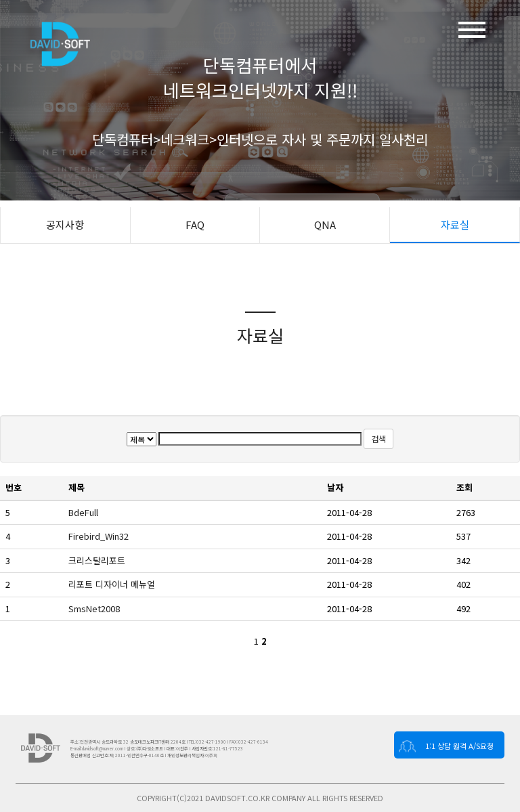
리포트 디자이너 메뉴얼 (113, 584)
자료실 (455, 225)
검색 (378, 439)
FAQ (195, 225)
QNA (325, 225)
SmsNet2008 (95, 608)
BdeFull (85, 512)
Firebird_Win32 (100, 536)
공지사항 (65, 225)
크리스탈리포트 (98, 560)
